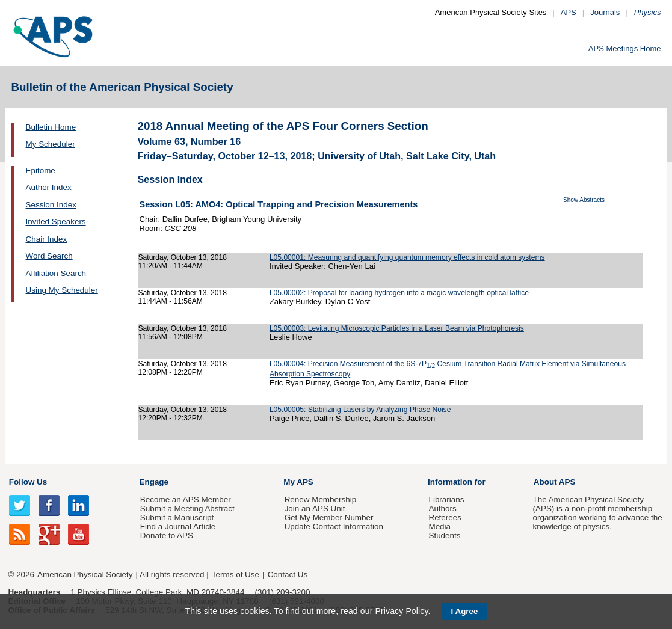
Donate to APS (167, 535)
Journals (605, 12)
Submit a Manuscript (177, 517)
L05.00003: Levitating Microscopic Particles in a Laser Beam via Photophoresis (397, 328)
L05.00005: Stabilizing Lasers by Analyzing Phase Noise (360, 410)
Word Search (49, 256)
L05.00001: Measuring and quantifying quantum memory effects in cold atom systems (407, 257)
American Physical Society (85, 575)
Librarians (446, 499)
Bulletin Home (51, 127)
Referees (445, 517)
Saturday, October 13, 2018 (183, 257)
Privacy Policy (401, 611)
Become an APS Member (186, 499)
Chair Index (47, 239)
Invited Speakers (56, 222)
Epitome (41, 170)
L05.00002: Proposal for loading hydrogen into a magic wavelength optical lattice (399, 293)
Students (444, 535)
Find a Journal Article (178, 526)
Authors (442, 508)
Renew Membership (321, 499)
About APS (555, 482)
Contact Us (288, 575)
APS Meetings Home (625, 48)
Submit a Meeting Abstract (187, 508)
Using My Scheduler (62, 290)
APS (569, 12)
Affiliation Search (56, 273)
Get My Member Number (329, 517)
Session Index (51, 205)
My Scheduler (51, 144)
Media (439, 526)
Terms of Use (236, 575)
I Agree (465, 611)
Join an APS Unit (315, 508)
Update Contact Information (334, 526)
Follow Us (28, 482)
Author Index (49, 187)
